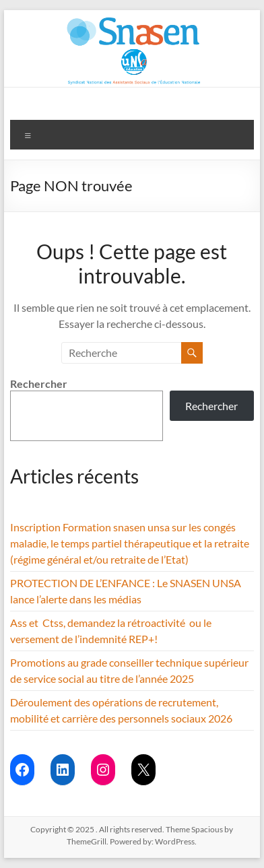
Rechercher (39, 383)
